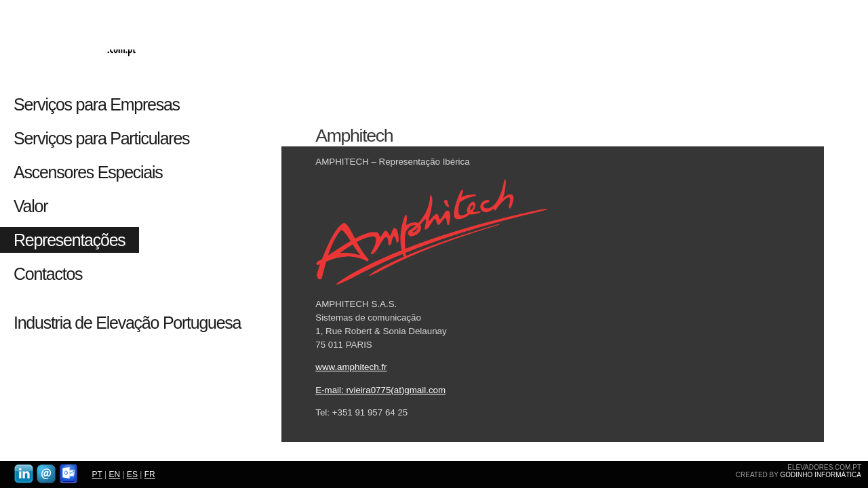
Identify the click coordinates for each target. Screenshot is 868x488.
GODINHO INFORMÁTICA (821, 475)
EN (114, 474)
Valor (31, 206)
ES (132, 474)
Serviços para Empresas (100, 104)
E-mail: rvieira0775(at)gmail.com (380, 390)
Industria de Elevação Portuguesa (127, 323)
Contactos (48, 274)
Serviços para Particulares (101, 138)
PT (97, 474)
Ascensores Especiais (88, 172)
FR (150, 474)
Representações (70, 240)
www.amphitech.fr (351, 367)
